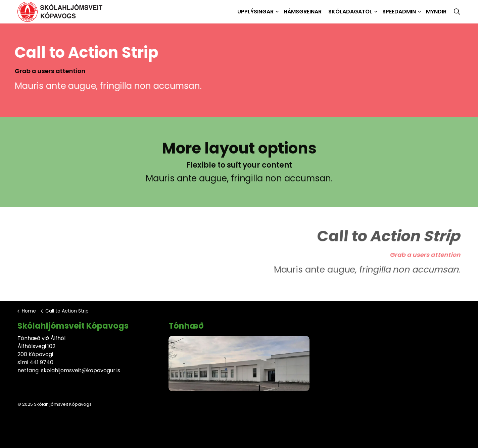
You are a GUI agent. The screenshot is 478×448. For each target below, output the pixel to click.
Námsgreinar (303, 12)
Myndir (436, 12)
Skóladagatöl (350, 12)
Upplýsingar (255, 12)
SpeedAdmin (399, 12)
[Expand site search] (457, 12)
